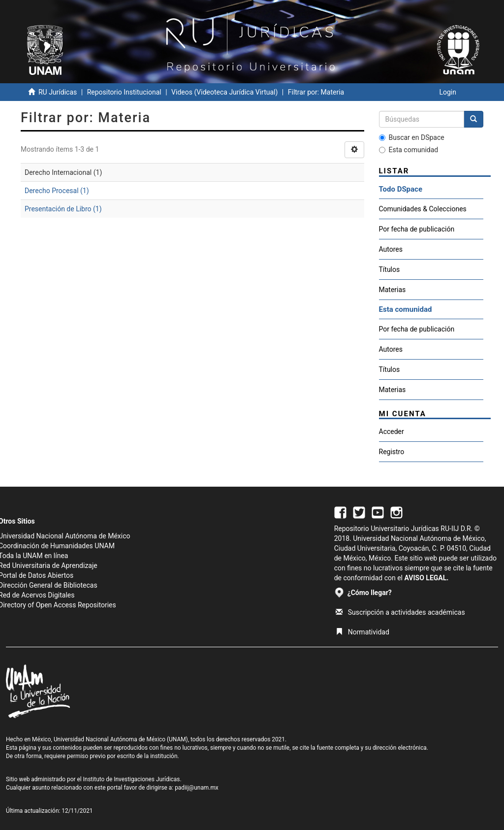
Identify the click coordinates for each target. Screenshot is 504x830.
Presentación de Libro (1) (63, 209)
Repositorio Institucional (124, 92)
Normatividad (362, 632)
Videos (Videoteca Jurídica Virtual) (224, 92)
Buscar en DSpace (412, 137)
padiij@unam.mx (197, 788)
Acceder (392, 432)
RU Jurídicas (58, 92)
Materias (393, 290)
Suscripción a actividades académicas (400, 612)
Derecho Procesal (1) (57, 191)
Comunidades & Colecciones (423, 209)
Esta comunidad (409, 150)
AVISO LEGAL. (426, 578)
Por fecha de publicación (417, 229)
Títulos (390, 269)
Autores (391, 249)
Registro (392, 452)
